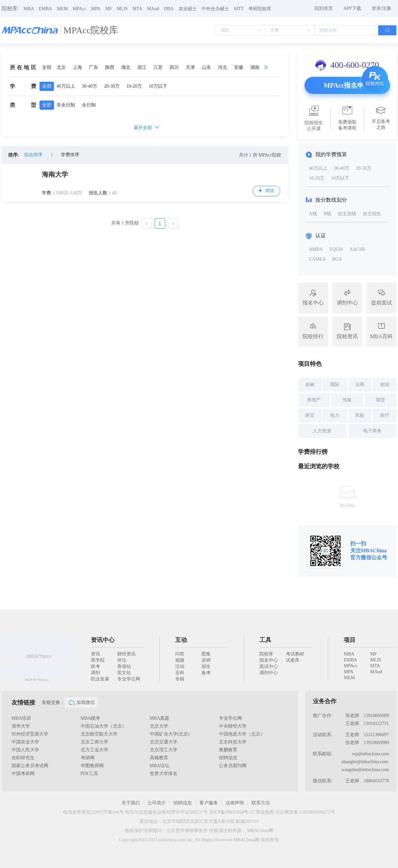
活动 (180, 666)
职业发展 (100, 679)
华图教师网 (92, 766)
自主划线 (347, 214)
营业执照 (265, 812)
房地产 (314, 400)
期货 (381, 400)
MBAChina (374, 550)
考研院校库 (260, 9)
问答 (180, 654)
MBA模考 (91, 718)
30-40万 (90, 86)
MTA (137, 9)
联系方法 (261, 803)
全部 (47, 67)
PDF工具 (90, 774)
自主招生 (372, 214)
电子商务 (372, 431)
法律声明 (235, 803)
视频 (180, 660)
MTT (239, 9)
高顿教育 (159, 758)
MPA (96, 9)
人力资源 (322, 431)
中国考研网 (23, 774)
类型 (23, 105)
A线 (313, 214)
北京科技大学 (233, 742)
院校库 (266, 654)
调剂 (95, 673)
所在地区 (23, 67)
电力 (335, 415)
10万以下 (158, 86)
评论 (122, 660)
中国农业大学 (25, 742)
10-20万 (134, 86)
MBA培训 (21, 718)
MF (109, 9)
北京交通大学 (164, 742)
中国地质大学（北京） (242, 734)
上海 (77, 67)
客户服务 (209, 803)
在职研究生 (23, 758)
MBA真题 (160, 718)
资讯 (95, 654)
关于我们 (131, 803)
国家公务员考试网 (30, 766)
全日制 (89, 105)
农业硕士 (188, 9)
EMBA (45, 9)
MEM (62, 9)
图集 (206, 654)
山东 (206, 67)
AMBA (316, 249)
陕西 (110, 67)
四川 (174, 67)
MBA (29, 9)
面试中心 (269, 666)
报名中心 (269, 660)
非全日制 (66, 105)
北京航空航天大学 (99, 734)
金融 (310, 384)
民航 (360, 415)
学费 (23, 86)
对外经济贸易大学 (30, 734)
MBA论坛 (160, 766)
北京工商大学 (94, 742)
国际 (335, 384)
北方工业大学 (94, 750)
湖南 (255, 67)
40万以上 (66, 86)
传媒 (347, 400)
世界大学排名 (164, 774)
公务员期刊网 (233, 766)
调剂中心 (269, 673)
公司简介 (157, 803)
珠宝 (310, 415)
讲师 (206, 660)
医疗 (385, 415)
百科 (180, 673)
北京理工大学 (164, 750)
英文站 (124, 673)
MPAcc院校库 (91, 30)
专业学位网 (129, 679)
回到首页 (324, 8)
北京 (61, 67)
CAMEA (318, 259)
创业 (385, 384)
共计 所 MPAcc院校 (260, 155)
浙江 (142, 67)
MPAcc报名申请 (347, 85)
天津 (190, 67)
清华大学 (21, 726)
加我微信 (81, 703)
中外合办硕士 (215, 9)
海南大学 (55, 174)
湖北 (126, 67)
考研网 (88, 758)
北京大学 (159, 726)
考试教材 (295, 654)
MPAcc (79, 9)
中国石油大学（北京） (104, 726)
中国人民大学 (25, 750)
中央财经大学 (233, 726)
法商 (360, 384)
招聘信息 (228, 758)
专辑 (180, 679)
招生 (206, 666)
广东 (93, 67)
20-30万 (112, 86)
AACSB (357, 249)
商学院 (98, 660)
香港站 (124, 666)
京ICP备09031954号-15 (232, 812)
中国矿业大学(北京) (170, 734)
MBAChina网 (260, 831)
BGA (337, 259)
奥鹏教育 (228, 750)
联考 (95, 666)
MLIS (122, 9)
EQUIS (336, 249)
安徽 (239, 67)
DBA (169, 9)
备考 (206, 673)
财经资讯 (126, 654)
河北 (223, 67)
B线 (327, 214)
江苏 (158, 67)
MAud (153, 9)
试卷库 (293, 660)
